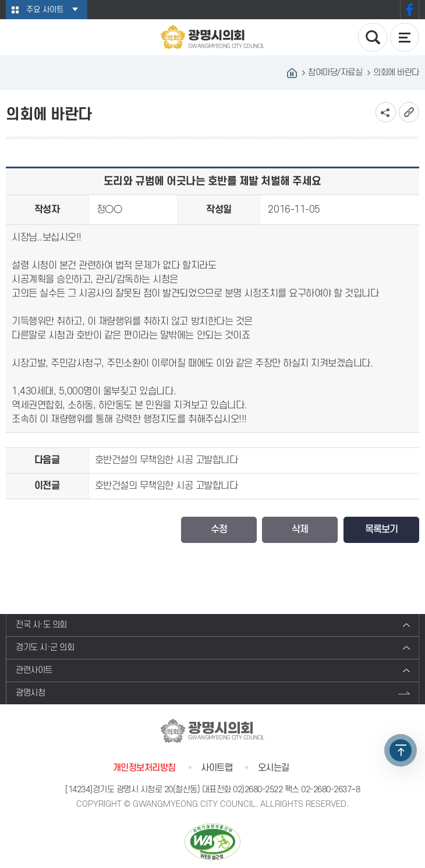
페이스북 (410, 10)
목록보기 (381, 530)
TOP (401, 750)
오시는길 (274, 768)
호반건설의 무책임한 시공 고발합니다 (167, 460)
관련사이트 (34, 670)
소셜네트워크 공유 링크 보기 (386, 112)
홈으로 (292, 73)
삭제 (300, 530)
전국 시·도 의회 (41, 625)
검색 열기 (373, 37)
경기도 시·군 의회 (45, 648)
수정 (219, 530)
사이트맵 (217, 768)
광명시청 (30, 693)
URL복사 (409, 112)
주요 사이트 (45, 10)
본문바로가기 (0, 0)
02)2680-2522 (258, 790)
